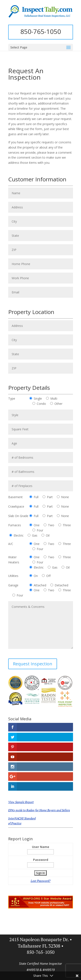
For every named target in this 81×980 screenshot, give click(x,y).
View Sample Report (21, 802)
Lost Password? (41, 881)
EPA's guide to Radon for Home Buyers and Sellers (39, 810)
